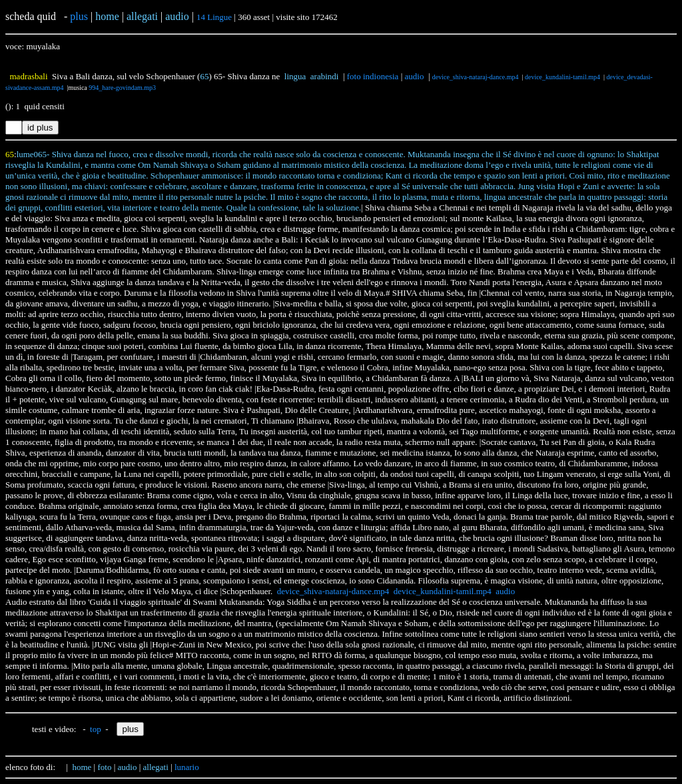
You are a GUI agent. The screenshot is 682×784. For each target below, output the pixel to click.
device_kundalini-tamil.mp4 (562, 77)
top (96, 729)
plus (79, 16)
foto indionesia (373, 76)
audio (415, 76)
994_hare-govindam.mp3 (122, 88)
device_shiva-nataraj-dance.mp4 (476, 77)
